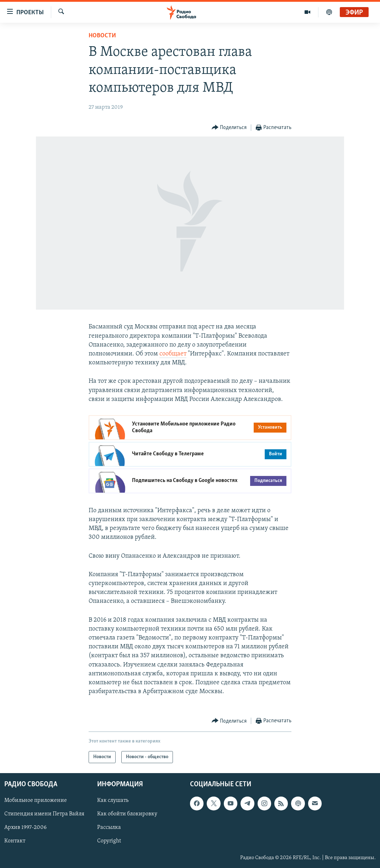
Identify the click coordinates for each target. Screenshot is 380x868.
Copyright (109, 841)
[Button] (229, 128)
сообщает (173, 354)
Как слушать (113, 801)
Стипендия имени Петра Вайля (44, 814)
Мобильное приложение (36, 801)
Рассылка (109, 828)
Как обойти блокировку (127, 814)
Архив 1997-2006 (25, 828)
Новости (102, 36)
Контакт (15, 841)
